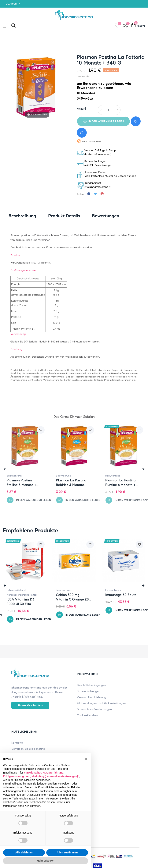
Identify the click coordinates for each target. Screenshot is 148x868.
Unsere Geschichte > (30, 705)
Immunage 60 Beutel (124, 595)
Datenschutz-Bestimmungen (94, 709)
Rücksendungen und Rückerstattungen (101, 703)
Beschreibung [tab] (22, 216)
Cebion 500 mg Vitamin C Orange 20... (76, 597)
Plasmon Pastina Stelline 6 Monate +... (23, 483)
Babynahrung (14, 476)
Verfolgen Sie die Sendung (28, 749)
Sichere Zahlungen (88, 691)
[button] (86, 759)
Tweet (95, 194)
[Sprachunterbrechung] (13, 4)
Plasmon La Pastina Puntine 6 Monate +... (122, 483)
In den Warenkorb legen (104, 121)
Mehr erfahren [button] (45, 861)
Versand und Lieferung (91, 697)
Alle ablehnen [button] (24, 852)
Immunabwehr (67, 590)
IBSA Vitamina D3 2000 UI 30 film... (23, 602)
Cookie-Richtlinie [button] (25, 780)
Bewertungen (106, 216)
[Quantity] (108, 110)
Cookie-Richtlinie (87, 715)
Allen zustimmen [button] (67, 852)
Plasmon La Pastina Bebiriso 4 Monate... (71, 483)
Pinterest (102, 194)
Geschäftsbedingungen (91, 685)
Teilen (89, 194)
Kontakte (17, 743)
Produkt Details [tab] (64, 216)
